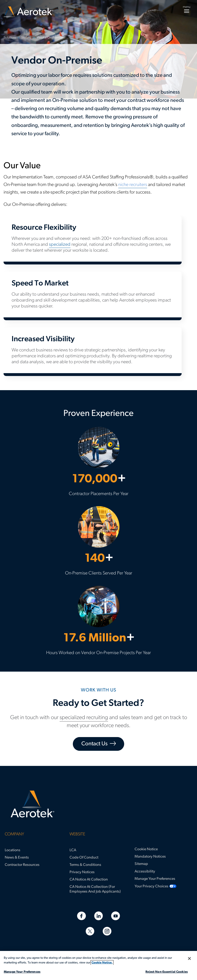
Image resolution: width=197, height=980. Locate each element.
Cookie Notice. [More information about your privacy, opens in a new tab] (102, 963)
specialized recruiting (84, 718)
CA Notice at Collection (89, 880)
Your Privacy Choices (151, 886)
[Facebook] (81, 916)
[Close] (189, 958)
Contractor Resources (22, 865)
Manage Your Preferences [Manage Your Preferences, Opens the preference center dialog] (22, 972)
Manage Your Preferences (155, 879)
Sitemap (141, 864)
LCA (73, 850)
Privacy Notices (82, 872)
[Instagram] (107, 931)
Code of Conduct (84, 858)
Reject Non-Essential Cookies (167, 972)
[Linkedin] (98, 916)
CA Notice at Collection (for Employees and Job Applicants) (95, 889)
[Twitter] (90, 931)
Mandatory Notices (150, 857)
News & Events (17, 858)
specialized (60, 245)
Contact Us (94, 744)
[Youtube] (116, 916)
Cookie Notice (146, 849)
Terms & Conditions (85, 865)
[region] (98, 965)
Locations (13, 850)
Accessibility (145, 872)
